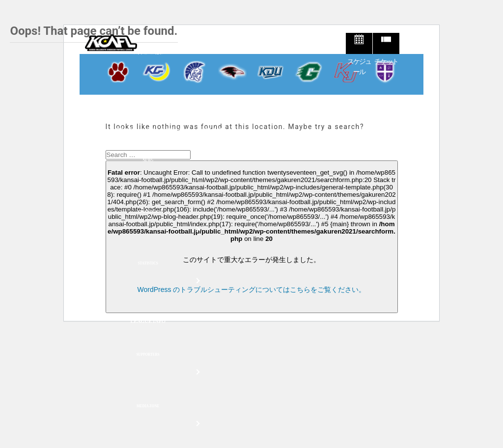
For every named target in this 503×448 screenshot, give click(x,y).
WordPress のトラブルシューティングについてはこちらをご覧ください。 (252, 290)
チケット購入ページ (168, 130)
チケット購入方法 (115, 130)
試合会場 (212, 130)
